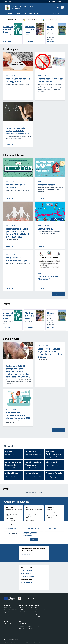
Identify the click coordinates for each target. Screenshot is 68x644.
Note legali (37, 616)
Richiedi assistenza (8, 608)
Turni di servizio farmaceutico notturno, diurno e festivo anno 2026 (18, 415)
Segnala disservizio (8, 612)
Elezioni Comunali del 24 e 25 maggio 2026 (18, 80)
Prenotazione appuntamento (10, 610)
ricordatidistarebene (47, 185)
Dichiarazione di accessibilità (41, 610)
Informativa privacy (39, 608)
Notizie (8, 76)
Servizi (24, 13)
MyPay (6, 614)
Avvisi (7, 363)
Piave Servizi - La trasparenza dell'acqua (16, 259)
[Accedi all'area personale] (56, 2)
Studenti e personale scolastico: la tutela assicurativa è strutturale (18, 131)
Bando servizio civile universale (15, 186)
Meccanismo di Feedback (40, 612)
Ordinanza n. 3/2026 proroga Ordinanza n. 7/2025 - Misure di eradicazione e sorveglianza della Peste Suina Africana (18, 371)
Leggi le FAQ (38, 614)
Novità (18, 13)
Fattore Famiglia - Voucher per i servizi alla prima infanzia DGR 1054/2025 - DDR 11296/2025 (18, 233)
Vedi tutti (34, 539)
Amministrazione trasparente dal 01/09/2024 (26, 609)
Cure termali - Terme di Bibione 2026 (48, 278)
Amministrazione (9, 13)
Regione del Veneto (8, 2)
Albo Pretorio (22, 612)
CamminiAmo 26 (45, 229)
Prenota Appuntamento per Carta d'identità (50, 80)
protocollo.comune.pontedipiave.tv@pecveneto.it (30, 627)
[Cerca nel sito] (62, 7)
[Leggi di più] (10, 98)
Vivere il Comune (34, 13)
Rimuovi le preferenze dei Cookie (11, 639)
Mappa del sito (7, 636)
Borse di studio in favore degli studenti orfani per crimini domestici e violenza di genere (50, 353)
